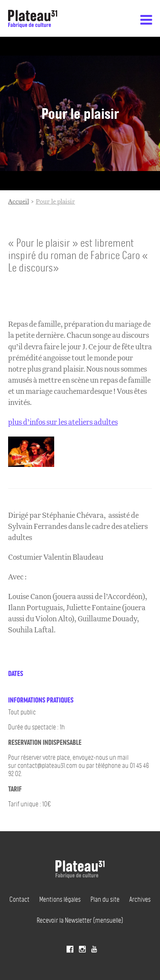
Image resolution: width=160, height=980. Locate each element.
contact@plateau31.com (48, 765)
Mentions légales (60, 899)
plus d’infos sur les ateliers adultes (63, 422)
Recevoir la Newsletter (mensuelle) (80, 920)
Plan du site (105, 899)
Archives (140, 899)
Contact (19, 899)
